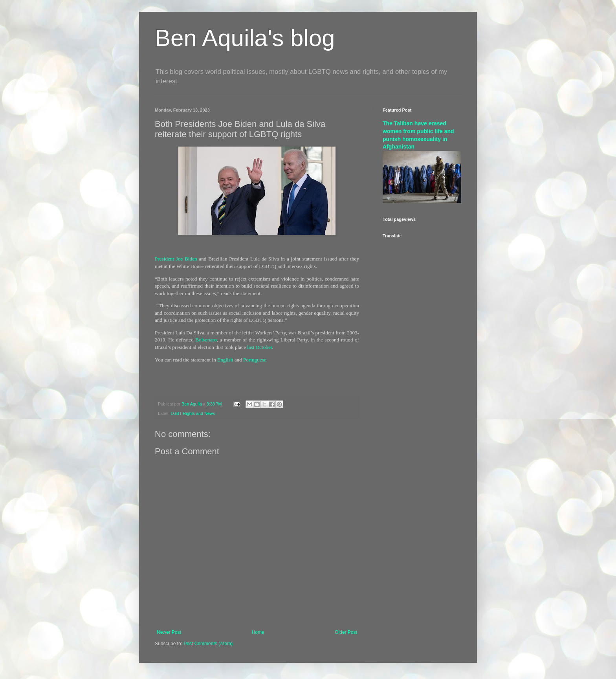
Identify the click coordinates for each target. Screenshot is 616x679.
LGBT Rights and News (193, 413)
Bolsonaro (206, 340)
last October (259, 347)
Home (258, 632)
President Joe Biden (176, 259)
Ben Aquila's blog (245, 38)
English (225, 360)
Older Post (346, 632)
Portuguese (255, 360)
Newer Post (169, 632)
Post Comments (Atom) (208, 644)
